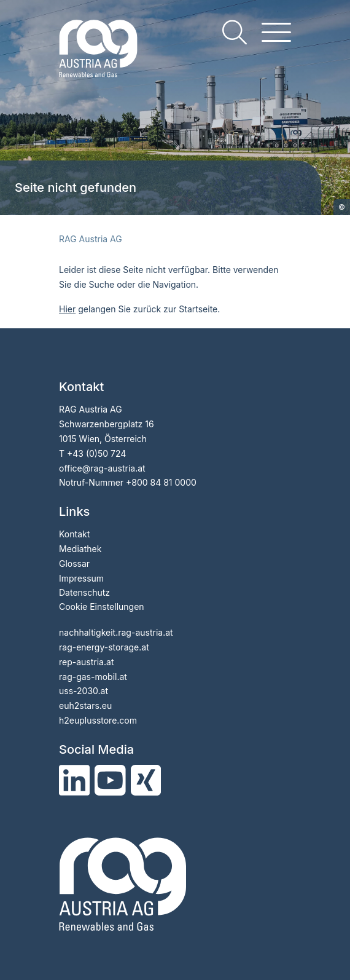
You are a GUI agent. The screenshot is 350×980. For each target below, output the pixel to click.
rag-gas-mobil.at (93, 677)
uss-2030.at (84, 691)
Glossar (74, 563)
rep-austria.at (86, 662)
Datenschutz (84, 592)
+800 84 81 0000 (161, 482)
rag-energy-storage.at (104, 647)
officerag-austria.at (102, 468)
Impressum (81, 578)
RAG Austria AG (91, 239)
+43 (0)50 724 (96, 453)
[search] (235, 32)
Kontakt (74, 534)
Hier (67, 309)
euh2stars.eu (85, 705)
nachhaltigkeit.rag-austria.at (116, 632)
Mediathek (80, 549)
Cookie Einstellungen (102, 607)
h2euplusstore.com (98, 720)
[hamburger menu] (276, 32)
